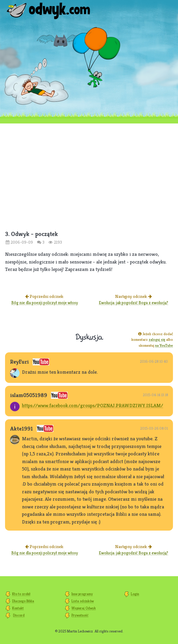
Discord (19, 615)
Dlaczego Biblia (23, 601)
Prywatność (80, 615)
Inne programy (82, 594)
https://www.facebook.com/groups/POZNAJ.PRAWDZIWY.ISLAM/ (93, 405)
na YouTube (164, 345)
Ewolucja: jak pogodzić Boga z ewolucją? (133, 303)
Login (135, 594)
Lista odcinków (83, 601)
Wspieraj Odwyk (84, 608)
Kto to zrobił (21, 594)
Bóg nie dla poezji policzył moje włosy (45, 303)
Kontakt (18, 608)
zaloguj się (157, 339)
